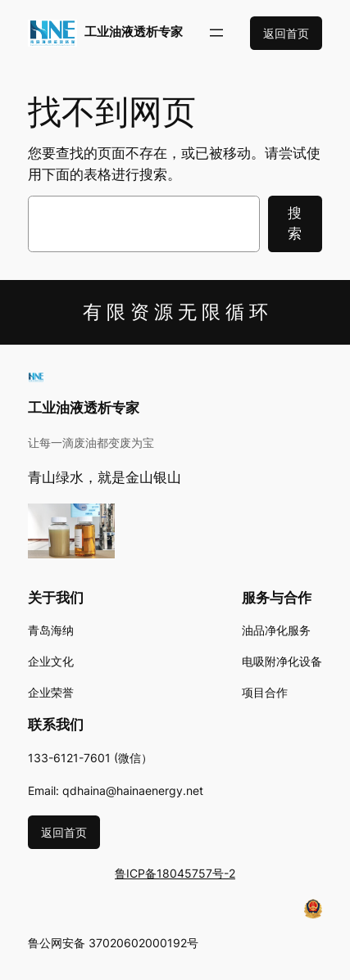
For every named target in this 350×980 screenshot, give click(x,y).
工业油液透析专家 (134, 32)
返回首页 (286, 33)
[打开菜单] (216, 33)
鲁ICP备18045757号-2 (175, 873)
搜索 (295, 223)
